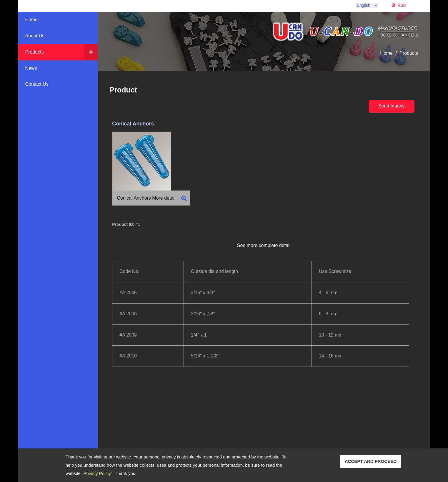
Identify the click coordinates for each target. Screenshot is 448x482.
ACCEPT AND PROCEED (371, 461)
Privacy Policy (97, 473)
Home (32, 20)
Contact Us (37, 84)
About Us (35, 36)
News (31, 68)
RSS (402, 5)
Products (35, 52)
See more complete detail (264, 245)
